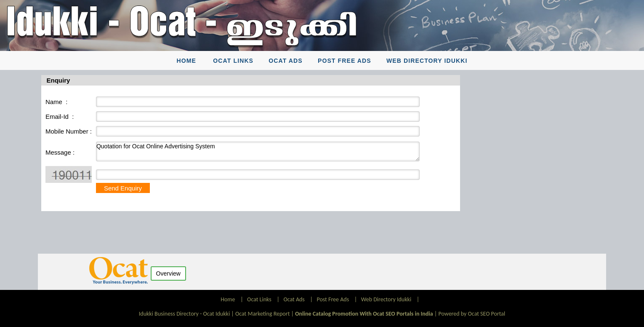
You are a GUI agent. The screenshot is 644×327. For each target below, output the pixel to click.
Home (186, 61)
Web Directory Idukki (427, 61)
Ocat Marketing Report (262, 314)
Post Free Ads (345, 61)
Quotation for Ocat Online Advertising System (258, 151)
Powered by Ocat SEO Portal (472, 314)
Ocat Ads (286, 61)
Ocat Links (233, 61)
